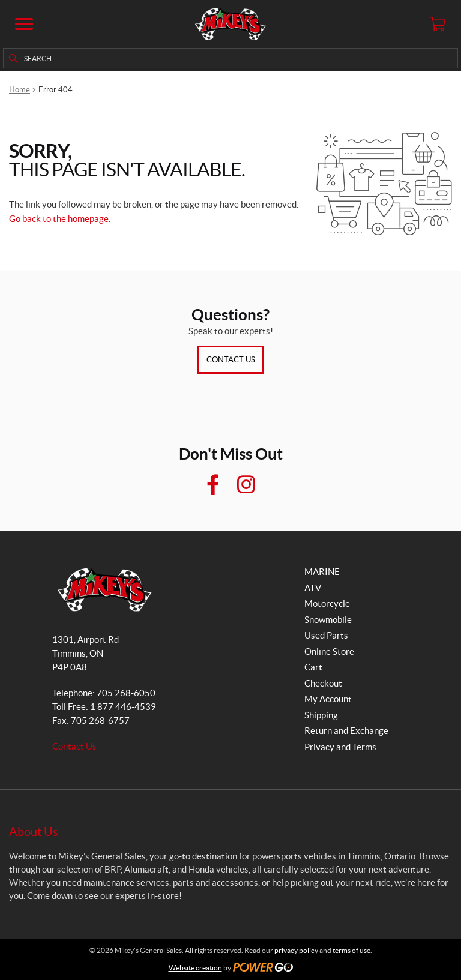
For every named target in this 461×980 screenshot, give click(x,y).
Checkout (323, 683)
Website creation (195, 968)
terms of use (351, 950)
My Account (328, 699)
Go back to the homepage (59, 219)
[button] (24, 24)
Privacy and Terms (340, 747)
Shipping (321, 715)
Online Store (329, 651)
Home (20, 90)
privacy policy (296, 950)
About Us (34, 832)
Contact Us (231, 360)
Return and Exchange (346, 731)
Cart (313, 667)
